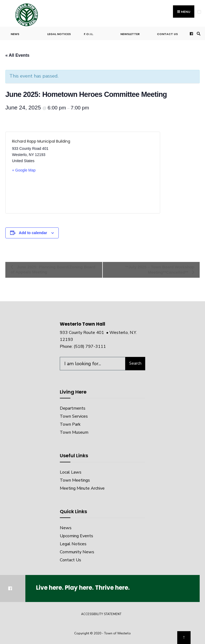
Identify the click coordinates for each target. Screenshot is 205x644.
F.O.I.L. (89, 34)
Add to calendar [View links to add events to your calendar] (33, 233)
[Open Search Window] (198, 34)
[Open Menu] (199, 12)
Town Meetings (75, 480)
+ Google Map (24, 170)
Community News (77, 552)
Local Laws (71, 472)
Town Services (74, 416)
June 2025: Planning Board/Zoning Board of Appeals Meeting (53, 269)
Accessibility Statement (101, 614)
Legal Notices (59, 34)
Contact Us (167, 34)
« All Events (17, 55)
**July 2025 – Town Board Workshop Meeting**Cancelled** (160, 270)
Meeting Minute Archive (82, 488)
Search (135, 363)
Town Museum (74, 432)
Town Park (70, 424)
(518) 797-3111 (90, 346)
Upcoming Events (76, 536)
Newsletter (130, 34)
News (15, 34)
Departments (73, 408)
